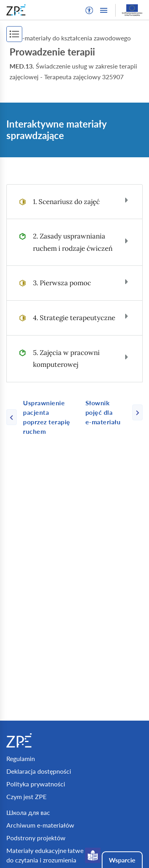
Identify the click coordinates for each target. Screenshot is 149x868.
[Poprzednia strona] (43, 417)
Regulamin (21, 758)
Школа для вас (28, 812)
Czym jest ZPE (26, 796)
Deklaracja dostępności (39, 771)
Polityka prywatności (36, 784)
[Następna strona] (111, 412)
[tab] (74, 202)
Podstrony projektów (36, 838)
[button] (89, 10)
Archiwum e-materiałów (40, 825)
